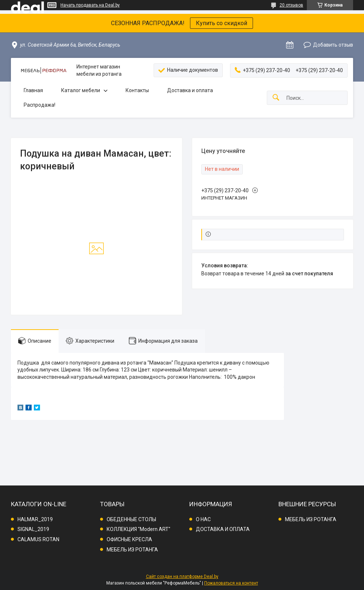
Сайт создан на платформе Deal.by (182, 577)
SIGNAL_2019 (33, 529)
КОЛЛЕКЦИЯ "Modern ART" (139, 529)
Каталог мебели (81, 90)
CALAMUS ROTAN (38, 539)
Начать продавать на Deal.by (90, 5)
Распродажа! (39, 105)
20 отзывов (291, 5)
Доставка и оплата (190, 90)
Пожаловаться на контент (231, 583)
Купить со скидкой (221, 23)
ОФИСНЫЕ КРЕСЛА (129, 539)
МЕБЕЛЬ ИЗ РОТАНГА (132, 550)
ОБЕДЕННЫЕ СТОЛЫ (131, 519)
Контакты (137, 90)
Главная (33, 90)
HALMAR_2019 (35, 519)
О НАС (203, 519)
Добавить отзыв (333, 45)
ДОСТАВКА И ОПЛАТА (223, 529)
